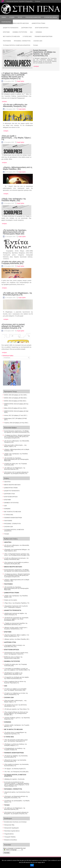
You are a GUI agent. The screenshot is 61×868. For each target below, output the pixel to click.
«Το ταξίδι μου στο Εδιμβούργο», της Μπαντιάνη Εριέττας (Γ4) (17, 294)
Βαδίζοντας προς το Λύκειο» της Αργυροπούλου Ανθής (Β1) (13, 658)
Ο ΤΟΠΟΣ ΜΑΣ (27, 36)
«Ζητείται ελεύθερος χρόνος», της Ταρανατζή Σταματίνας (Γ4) (17, 718)
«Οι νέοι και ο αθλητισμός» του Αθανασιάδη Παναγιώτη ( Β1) (15, 105)
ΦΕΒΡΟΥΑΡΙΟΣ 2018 (10, 411)
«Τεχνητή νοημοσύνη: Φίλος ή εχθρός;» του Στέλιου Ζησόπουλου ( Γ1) (17, 636)
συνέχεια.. (5, 102)
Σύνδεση (38, 1)
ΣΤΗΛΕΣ (12, 17)
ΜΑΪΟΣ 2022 (8, 398)
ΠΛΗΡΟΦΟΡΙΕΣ (6, 22)
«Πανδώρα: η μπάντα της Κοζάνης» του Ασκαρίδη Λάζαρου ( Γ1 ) (15, 745)
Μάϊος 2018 (8, 408)
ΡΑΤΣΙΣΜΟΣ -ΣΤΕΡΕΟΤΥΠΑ (22, 41)
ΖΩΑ (31, 32)
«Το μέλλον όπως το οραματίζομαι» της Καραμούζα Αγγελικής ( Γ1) (15, 733)
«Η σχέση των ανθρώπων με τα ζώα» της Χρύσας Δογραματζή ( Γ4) (16, 694)
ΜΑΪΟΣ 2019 (8, 401)
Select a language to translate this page (14, 848)
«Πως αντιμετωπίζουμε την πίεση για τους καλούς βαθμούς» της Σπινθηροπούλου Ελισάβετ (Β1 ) (16, 713)
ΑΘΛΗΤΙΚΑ (7, 482)
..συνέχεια (36, 66)
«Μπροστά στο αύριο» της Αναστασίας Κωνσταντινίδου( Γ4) (15, 761)
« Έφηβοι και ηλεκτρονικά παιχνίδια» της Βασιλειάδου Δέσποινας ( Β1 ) (16, 624)
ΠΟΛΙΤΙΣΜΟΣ (7, 41)
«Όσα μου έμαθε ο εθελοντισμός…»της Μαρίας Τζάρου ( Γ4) (16, 138)
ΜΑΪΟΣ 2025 (8, 395)
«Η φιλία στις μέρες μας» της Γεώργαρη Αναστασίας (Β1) (13, 262)
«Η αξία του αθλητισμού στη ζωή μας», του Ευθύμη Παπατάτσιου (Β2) (16, 559)
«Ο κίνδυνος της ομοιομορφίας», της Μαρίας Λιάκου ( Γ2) (17, 801)
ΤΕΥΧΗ (20, 17)
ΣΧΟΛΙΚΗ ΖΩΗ (38, 41)
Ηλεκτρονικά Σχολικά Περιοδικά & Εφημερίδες (20, 1)
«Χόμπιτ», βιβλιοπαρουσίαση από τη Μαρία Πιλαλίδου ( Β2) (18, 168)
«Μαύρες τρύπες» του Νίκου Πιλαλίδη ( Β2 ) (17, 639)
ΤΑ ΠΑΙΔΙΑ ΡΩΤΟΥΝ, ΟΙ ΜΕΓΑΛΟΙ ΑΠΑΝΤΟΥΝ (17, 45)
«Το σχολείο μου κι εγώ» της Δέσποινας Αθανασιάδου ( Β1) (15, 705)
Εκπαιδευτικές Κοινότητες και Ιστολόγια (15, 822)
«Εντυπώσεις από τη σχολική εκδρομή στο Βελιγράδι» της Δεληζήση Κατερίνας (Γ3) (13, 326)
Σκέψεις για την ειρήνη (11, 600)
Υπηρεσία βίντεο (9, 834)
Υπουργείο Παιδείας (10, 837)
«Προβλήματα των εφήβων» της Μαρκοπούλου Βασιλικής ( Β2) (13, 674)
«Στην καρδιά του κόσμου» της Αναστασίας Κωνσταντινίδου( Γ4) (16, 765)
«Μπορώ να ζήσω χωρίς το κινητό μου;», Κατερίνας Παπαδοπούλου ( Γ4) (16, 628)
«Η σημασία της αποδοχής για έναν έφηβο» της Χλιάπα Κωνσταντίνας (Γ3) (17, 678)
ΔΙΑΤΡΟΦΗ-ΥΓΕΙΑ (27, 28)
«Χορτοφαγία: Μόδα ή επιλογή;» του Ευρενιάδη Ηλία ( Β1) (15, 646)
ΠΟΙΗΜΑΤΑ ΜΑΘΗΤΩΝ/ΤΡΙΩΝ (44, 36)
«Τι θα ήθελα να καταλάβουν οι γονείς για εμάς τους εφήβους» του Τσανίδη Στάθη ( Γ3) (17, 669)
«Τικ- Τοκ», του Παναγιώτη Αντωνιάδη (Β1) (16, 772)
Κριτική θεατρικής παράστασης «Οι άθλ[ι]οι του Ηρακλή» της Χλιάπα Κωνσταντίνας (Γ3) (44, 53)
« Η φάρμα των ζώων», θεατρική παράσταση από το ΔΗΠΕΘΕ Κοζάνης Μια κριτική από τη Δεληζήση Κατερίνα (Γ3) (14, 76)
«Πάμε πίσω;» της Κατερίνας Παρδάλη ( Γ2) (17, 603)
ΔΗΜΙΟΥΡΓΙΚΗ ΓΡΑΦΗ (11, 488)
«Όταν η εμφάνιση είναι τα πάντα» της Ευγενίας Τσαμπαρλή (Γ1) (15, 682)
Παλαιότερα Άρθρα (7, 356)
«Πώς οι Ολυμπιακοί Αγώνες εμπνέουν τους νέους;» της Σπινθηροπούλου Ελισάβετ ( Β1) (17, 554)
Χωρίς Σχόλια (21, 81)
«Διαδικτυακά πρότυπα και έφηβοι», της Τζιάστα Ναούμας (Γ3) (15, 614)
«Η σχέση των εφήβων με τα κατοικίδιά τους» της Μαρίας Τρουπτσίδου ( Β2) (15, 689)
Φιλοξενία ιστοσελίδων (11, 840)
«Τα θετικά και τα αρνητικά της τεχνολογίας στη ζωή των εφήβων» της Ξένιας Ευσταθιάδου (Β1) (16, 619)
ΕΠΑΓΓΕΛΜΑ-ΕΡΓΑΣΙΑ (42, 28)
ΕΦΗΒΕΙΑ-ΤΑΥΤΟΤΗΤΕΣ (20, 32)
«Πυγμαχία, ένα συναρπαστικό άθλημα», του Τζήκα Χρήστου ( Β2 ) (17, 550)
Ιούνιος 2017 (8, 415)
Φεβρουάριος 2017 (10, 418)
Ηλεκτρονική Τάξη (9, 825)
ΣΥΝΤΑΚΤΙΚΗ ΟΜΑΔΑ (51, 17)
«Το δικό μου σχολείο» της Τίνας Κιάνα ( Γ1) (17, 709)
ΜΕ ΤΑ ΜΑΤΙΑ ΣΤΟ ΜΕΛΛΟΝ (11, 36)
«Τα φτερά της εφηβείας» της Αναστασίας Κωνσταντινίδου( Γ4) (16, 756)
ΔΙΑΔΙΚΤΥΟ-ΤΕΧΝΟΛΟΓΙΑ (11, 28)
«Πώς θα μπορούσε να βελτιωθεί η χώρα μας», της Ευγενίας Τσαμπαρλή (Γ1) (16, 740)
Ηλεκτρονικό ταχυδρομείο (11, 828)
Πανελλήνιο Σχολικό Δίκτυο (12, 831)
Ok (32, 865)
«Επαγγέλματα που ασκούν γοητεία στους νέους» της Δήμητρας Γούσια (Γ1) (16, 653)
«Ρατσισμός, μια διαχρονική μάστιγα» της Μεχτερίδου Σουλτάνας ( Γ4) (16, 797)
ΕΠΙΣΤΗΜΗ (6, 32)
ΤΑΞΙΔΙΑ (36, 45)
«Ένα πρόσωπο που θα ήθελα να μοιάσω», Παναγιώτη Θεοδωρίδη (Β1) (17, 563)
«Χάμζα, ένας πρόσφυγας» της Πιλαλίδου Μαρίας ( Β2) (14, 200)
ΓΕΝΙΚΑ (4, 17)
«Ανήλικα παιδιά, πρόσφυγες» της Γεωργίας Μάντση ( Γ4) (17, 726)
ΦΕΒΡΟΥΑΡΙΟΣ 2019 (10, 404)
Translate (7, 853)
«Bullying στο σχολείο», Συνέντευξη (14, 779)
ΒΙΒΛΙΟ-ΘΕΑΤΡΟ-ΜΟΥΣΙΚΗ (12, 485)
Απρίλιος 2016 (8, 423)
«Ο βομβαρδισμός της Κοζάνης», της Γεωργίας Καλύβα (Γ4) (15, 749)
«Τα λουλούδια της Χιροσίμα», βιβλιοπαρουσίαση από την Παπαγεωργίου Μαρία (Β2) (15, 232)
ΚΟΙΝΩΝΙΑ (39, 32)
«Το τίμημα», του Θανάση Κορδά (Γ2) (15, 769)
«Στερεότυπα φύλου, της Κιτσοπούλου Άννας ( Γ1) (17, 793)
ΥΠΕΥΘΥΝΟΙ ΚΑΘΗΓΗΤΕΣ (33, 17)
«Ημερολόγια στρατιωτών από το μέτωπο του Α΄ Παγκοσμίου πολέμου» (16, 607)
